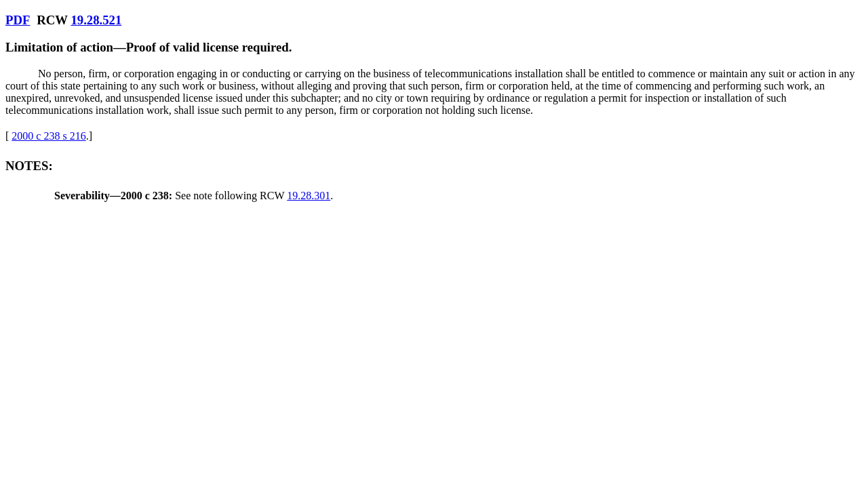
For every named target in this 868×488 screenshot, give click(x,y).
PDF (18, 20)
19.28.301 (309, 196)
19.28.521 (96, 20)
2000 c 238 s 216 (48, 136)
